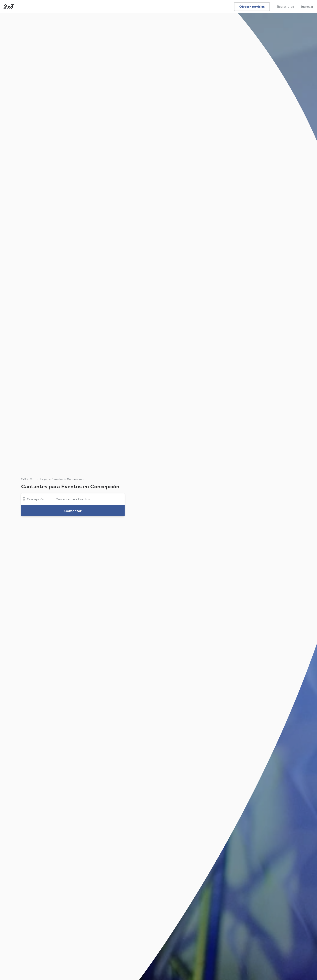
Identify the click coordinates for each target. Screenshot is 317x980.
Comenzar (73, 511)
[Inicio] (8, 6)
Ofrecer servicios (252, 7)
